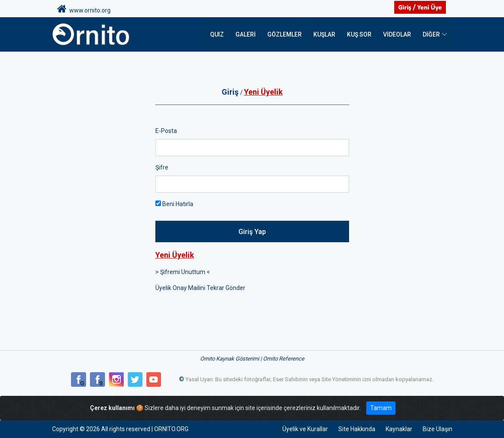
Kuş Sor (359, 34)
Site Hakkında (357, 429)
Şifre (162, 167)
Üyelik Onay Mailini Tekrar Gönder (200, 288)
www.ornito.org (84, 9)
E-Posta (166, 131)
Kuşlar (324, 34)
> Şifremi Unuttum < (183, 272)
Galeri (246, 34)
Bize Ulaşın (438, 429)
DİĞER (431, 34)
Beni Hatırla (174, 204)
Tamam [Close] (381, 408)
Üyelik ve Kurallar (305, 429)
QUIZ (217, 34)
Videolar (397, 34)
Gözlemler (284, 34)
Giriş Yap (252, 232)
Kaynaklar (399, 429)
